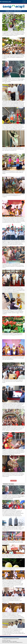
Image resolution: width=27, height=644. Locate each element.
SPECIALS (12, 13)
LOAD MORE (13, 481)
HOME (3, 13)
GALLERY (7, 13)
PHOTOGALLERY (6, 2)
